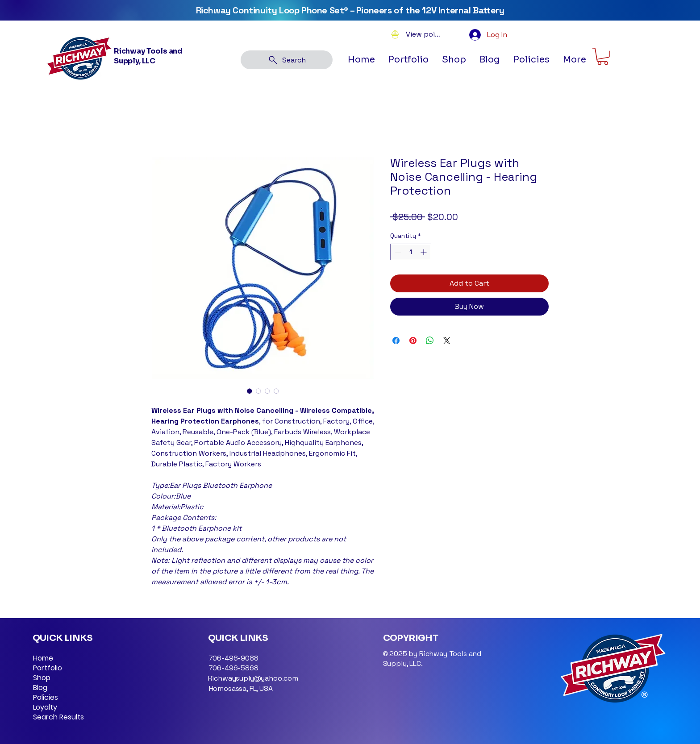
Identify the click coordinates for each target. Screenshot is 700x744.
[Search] (287, 60)
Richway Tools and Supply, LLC (148, 56)
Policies (46, 698)
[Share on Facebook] (396, 341)
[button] (531, 60)
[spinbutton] (411, 252)
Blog (40, 688)
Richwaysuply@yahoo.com (253, 678)
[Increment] (424, 252)
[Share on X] (447, 341)
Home (43, 658)
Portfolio (48, 668)
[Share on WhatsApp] (430, 341)
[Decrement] (397, 252)
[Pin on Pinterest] (413, 341)
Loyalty (45, 707)
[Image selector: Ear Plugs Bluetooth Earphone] (250, 391)
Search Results (58, 717)
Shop (42, 678)
